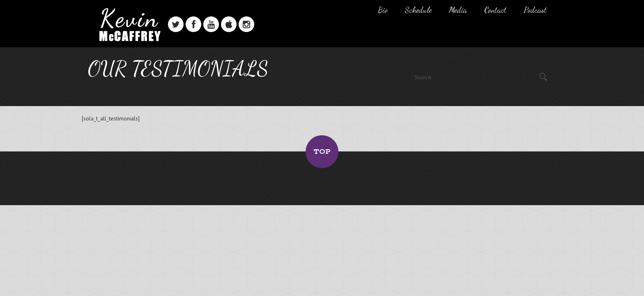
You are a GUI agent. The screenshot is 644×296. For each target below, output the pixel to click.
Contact (495, 10)
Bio (383, 10)
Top (322, 152)
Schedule (418, 10)
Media (458, 10)
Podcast (535, 10)
